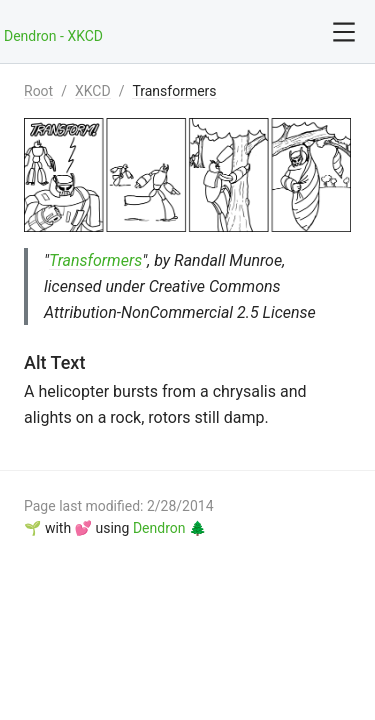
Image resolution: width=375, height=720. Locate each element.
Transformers (174, 91)
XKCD (93, 91)
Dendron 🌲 (169, 528)
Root (38, 91)
